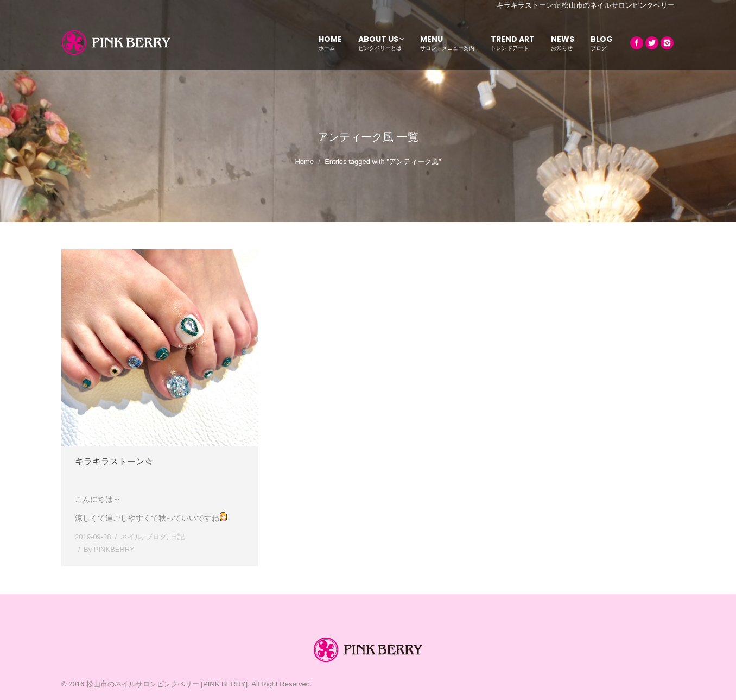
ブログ (156, 537)
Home (304, 162)
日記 (177, 537)
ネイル (131, 537)
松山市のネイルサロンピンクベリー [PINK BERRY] (167, 684)
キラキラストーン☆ (114, 461)
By (109, 549)
